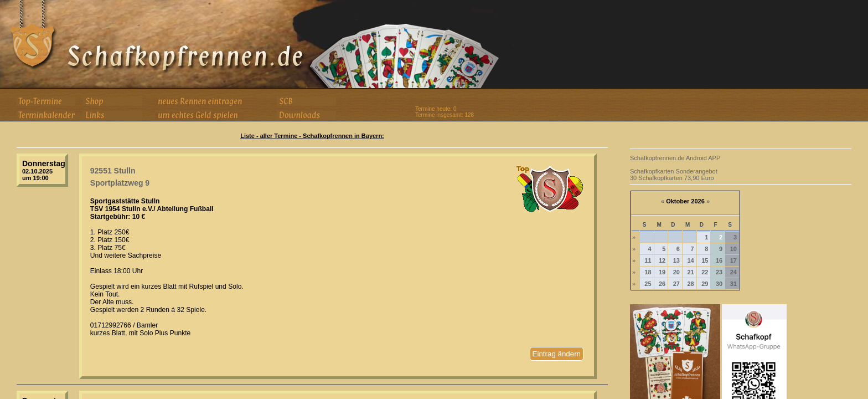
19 (662, 272)
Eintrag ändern (557, 354)
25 (648, 284)
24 (733, 272)
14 (690, 260)
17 (733, 260)
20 (676, 272)
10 (733, 249)
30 (719, 284)
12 (662, 260)
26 (662, 284)
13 (676, 260)
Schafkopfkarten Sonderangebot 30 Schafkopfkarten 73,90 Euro (674, 175)
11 (648, 260)
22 (705, 272)
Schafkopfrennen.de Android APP (675, 158)
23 (719, 272)
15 (705, 260)
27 (676, 284)
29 (705, 284)
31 (733, 284)
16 (719, 260)
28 (690, 284)
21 (690, 272)
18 (648, 272)
